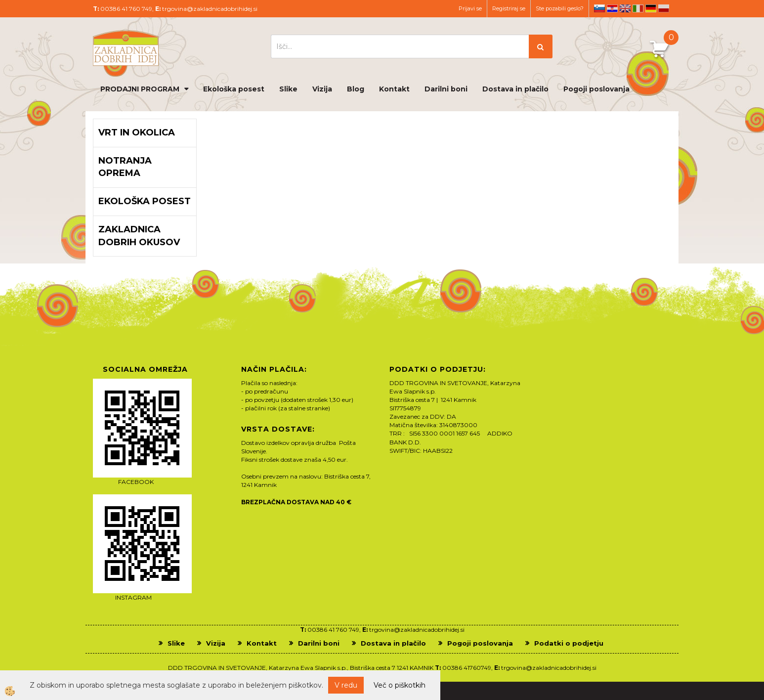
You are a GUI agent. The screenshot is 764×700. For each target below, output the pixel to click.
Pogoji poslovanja (596, 89)
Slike (288, 89)
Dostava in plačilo (515, 89)
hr (612, 8)
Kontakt (394, 89)
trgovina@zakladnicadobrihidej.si (210, 9)
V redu (346, 685)
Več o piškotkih (400, 685)
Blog (356, 89)
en (625, 8)
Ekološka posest (234, 89)
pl (664, 8)
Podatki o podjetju (569, 643)
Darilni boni (446, 89)
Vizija (322, 89)
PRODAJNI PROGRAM (140, 89)
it (638, 8)
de (651, 8)
